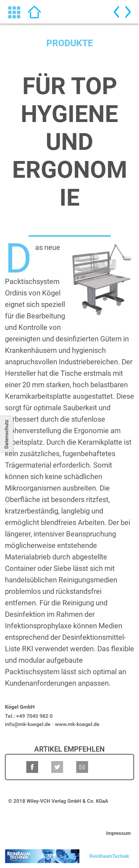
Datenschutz (6, 434)
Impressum (118, 833)
